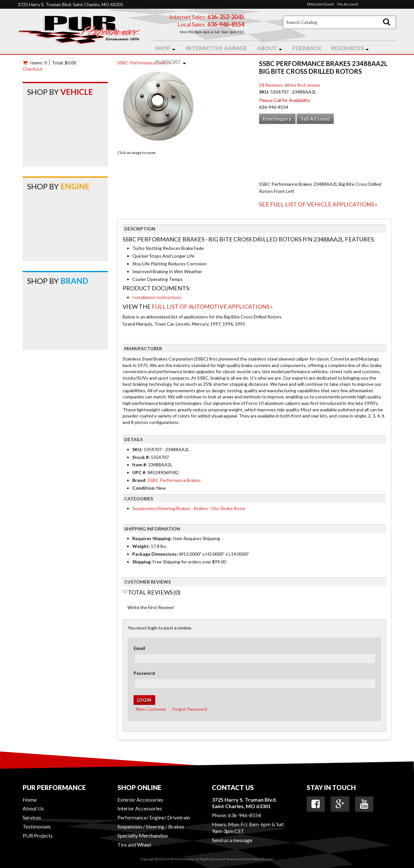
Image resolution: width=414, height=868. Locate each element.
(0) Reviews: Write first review (290, 85)
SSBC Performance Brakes (144, 63)
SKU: (265, 92)
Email (139, 648)
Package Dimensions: (155, 554)
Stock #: (142, 457)
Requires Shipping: (152, 538)
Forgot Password (190, 709)
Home (30, 800)
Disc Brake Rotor (229, 508)
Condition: (144, 488)
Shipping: (142, 562)
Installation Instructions (157, 297)
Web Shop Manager (259, 859)
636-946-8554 (245, 815)
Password (144, 673)
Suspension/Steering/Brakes (161, 508)
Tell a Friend (315, 119)
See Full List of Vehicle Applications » (318, 204)
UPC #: (140, 472)
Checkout (33, 69)
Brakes (201, 508)
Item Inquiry (277, 119)
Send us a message (232, 840)
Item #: (140, 465)
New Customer (151, 709)
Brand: (139, 480)
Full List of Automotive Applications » (212, 306)
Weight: (141, 546)
